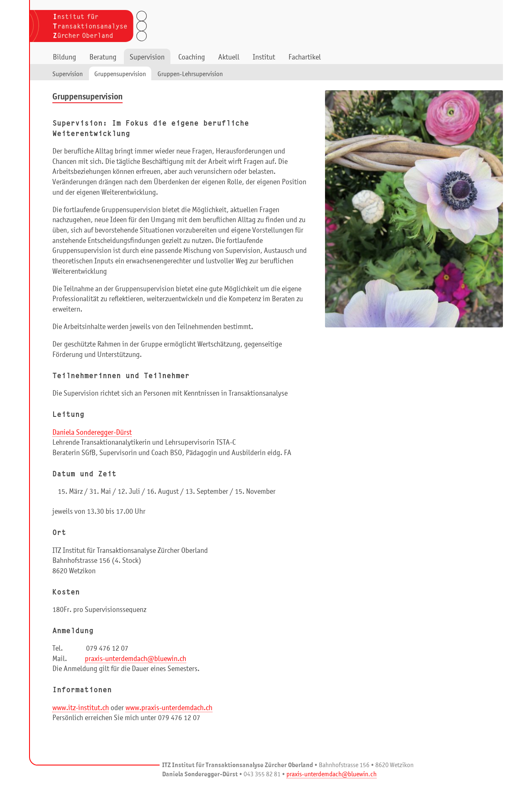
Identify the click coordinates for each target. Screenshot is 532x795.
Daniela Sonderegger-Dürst (92, 433)
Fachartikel (305, 57)
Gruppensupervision (120, 74)
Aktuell (229, 57)
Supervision (147, 57)
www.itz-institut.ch (81, 708)
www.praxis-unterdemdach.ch (169, 708)
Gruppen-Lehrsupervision (190, 74)
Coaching (192, 57)
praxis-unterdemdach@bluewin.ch (135, 659)
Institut (264, 57)
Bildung (64, 57)
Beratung (103, 57)
